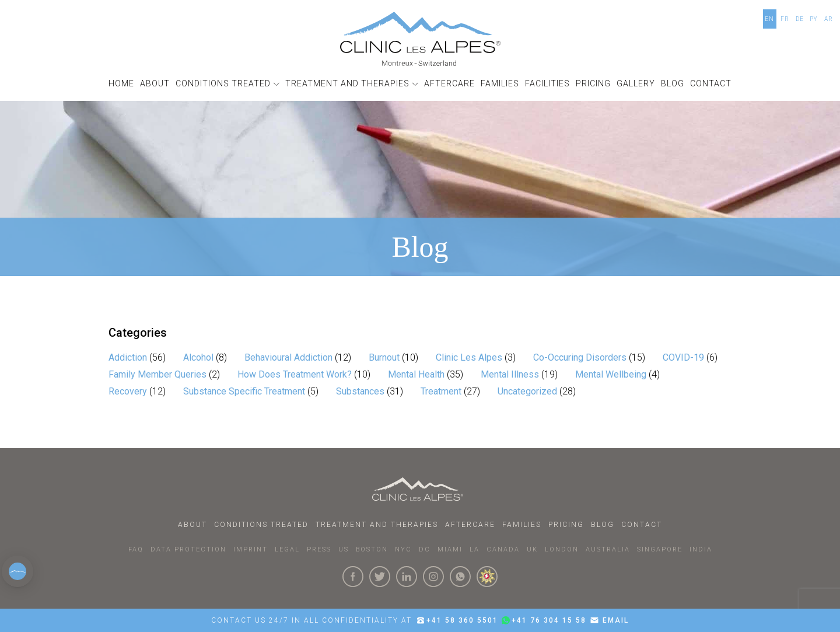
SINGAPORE (660, 549)
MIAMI (450, 549)
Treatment (441, 391)
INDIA (701, 549)
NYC (403, 549)
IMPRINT (251, 549)
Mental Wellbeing (611, 374)
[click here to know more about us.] (487, 577)
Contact (642, 525)
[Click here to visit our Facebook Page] (353, 577)
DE (800, 19)
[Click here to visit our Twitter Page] (380, 577)
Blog (603, 525)
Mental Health (416, 374)
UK (532, 549)
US (344, 549)
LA (475, 549)
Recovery (128, 391)
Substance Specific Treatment (244, 391)
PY (814, 19)
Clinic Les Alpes (469, 357)
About (192, 525)
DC (425, 549)
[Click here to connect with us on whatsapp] (460, 577)
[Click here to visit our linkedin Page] (407, 577)
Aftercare (470, 525)
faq (136, 549)
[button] (228, 84)
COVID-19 (683, 357)
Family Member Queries (157, 374)
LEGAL (287, 549)
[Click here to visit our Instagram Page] (433, 577)
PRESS (319, 549)
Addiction (128, 357)
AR (829, 19)
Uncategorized (527, 391)
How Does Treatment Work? (295, 374)
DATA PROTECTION (188, 549)
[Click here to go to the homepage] (420, 39)
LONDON (562, 549)
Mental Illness (510, 374)
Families (522, 525)
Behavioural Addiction (288, 357)
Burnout (384, 357)
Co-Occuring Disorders (580, 357)
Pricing (566, 525)
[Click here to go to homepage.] (420, 489)
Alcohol (198, 357)
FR (785, 19)
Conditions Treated (261, 525)
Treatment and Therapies (377, 525)
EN (769, 19)
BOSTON (372, 549)
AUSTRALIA (608, 549)
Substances (360, 391)
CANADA (503, 549)
